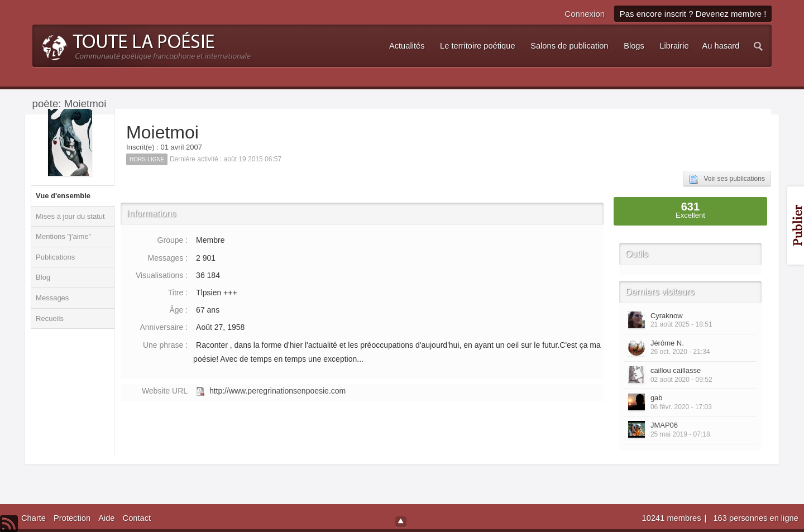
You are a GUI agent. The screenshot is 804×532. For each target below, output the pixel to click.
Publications (55, 257)
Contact (137, 518)
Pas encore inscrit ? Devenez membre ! (693, 14)
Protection (72, 518)
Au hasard (721, 46)
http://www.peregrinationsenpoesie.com (277, 391)
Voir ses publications (727, 179)
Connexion (585, 14)
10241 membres (673, 518)
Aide (106, 518)
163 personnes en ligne (755, 518)
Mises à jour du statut (70, 216)
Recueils (50, 318)
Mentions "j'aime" (63, 236)
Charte (33, 518)
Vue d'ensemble (63, 196)
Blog (43, 277)
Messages (52, 298)
